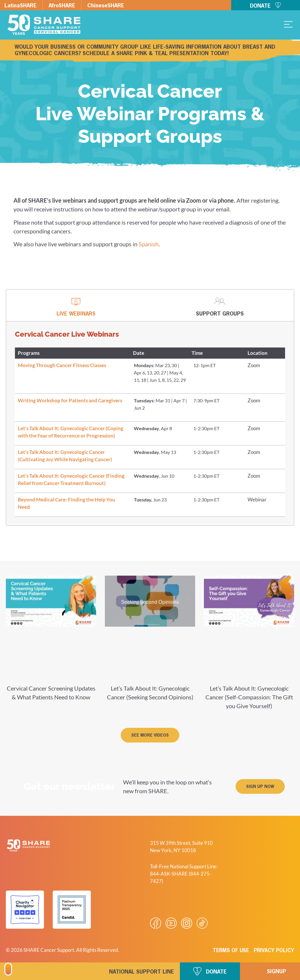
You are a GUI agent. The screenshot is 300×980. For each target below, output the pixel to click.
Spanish (149, 244)
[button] (150, 735)
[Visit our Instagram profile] (187, 923)
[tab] (76, 305)
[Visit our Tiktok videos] (202, 923)
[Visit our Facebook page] (156, 923)
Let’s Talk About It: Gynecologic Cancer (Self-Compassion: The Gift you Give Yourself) (249, 697)
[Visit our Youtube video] (171, 923)
